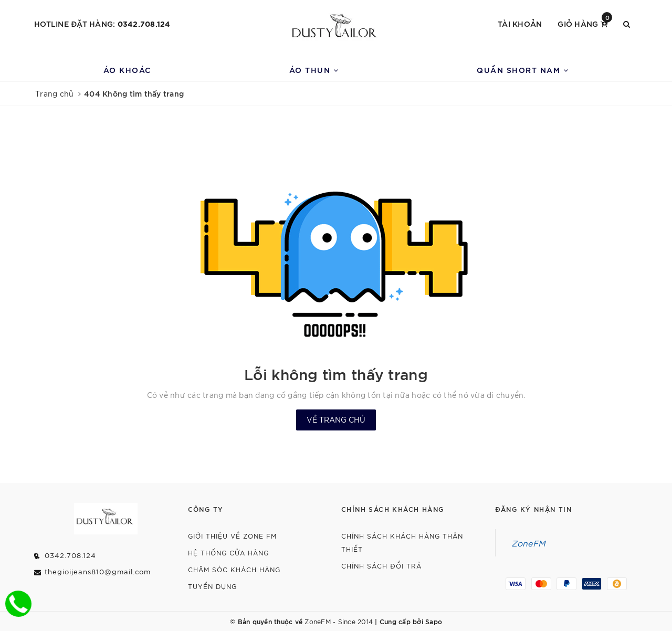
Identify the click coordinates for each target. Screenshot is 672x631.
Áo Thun (314, 70)
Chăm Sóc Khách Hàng (234, 569)
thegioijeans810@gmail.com (98, 571)
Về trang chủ (336, 419)
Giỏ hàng (585, 23)
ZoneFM (529, 543)
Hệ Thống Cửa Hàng (228, 553)
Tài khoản (520, 23)
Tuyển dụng (212, 586)
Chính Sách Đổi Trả (381, 566)
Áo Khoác (127, 70)
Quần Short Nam (523, 70)
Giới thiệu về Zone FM (232, 536)
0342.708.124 (144, 23)
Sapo (434, 621)
